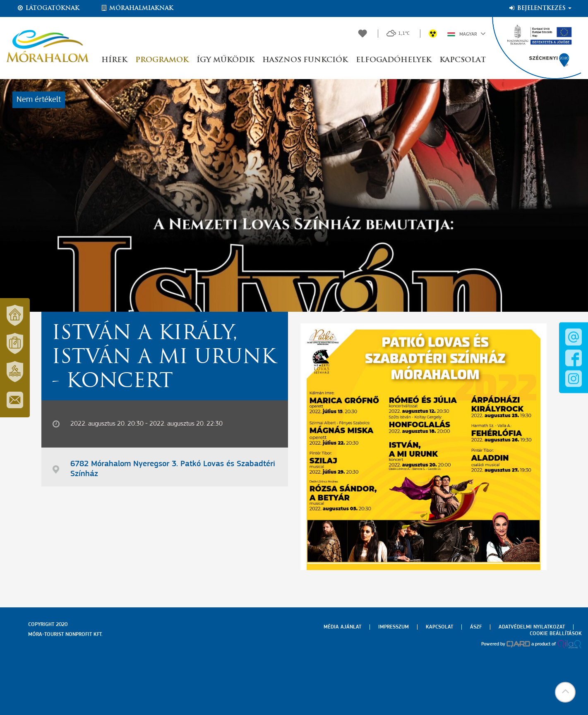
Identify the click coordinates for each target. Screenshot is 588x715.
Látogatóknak (48, 8)
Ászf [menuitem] (476, 627)
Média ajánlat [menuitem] (342, 627)
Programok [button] (162, 60)
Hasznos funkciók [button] (305, 60)
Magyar (467, 34)
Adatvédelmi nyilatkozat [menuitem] (532, 627)
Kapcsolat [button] (463, 60)
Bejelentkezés (540, 8)
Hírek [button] (114, 60)
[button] (565, 692)
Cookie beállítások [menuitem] (556, 634)
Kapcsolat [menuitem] (439, 627)
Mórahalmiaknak (137, 8)
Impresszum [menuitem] (394, 627)
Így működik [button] (225, 60)
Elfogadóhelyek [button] (394, 60)
